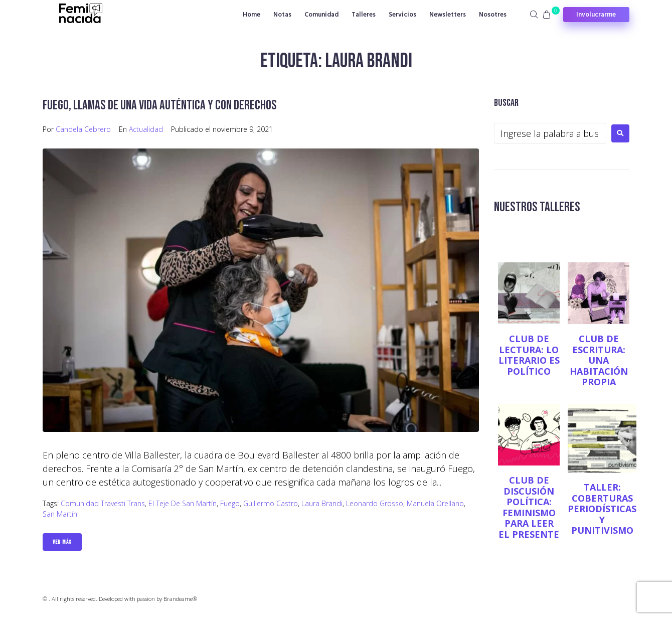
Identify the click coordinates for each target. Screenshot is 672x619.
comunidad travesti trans (103, 503)
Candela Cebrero (83, 129)
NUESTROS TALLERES (538, 207)
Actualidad (146, 129)
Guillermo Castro (271, 503)
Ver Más (62, 542)
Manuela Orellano (435, 503)
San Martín (60, 514)
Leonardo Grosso (375, 503)
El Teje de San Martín (183, 503)
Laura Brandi (322, 503)
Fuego (230, 503)
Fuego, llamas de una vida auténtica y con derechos (162, 105)
